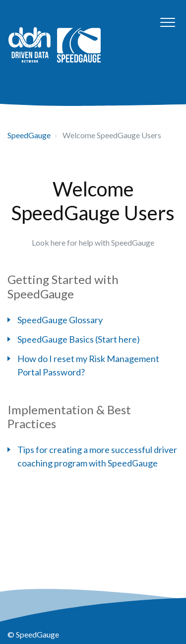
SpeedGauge (29, 135)
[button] (167, 22)
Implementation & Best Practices (69, 417)
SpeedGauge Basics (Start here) (79, 339)
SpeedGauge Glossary (60, 320)
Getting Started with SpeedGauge (63, 286)
